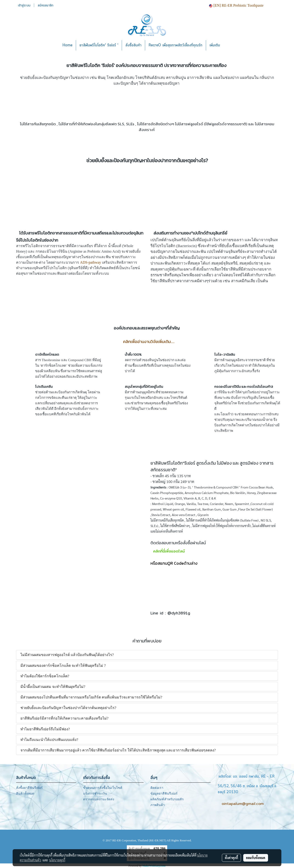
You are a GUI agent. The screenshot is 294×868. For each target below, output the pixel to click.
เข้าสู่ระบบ (24, 6)
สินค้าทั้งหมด (25, 794)
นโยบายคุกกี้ (57, 860)
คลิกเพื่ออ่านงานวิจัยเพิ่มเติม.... (149, 342)
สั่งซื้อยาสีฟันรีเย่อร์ (29, 788)
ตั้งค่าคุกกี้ (231, 858)
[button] (230, 45)
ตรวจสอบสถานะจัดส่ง (99, 799)
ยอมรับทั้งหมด (256, 858)
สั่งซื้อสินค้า (133, 45)
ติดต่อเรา (157, 788)
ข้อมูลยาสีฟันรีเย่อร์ (164, 794)
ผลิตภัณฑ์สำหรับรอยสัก (167, 799)
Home (67, 45)
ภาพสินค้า (158, 805)
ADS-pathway (90, 262)
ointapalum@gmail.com (243, 804)
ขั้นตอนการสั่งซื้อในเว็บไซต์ (103, 788)
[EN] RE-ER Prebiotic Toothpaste (236, 5)
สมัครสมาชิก (45, 6)
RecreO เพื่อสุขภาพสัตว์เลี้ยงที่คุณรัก (175, 45)
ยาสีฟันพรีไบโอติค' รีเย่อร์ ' (99, 45)
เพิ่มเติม (215, 45)
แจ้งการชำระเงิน (95, 794)
